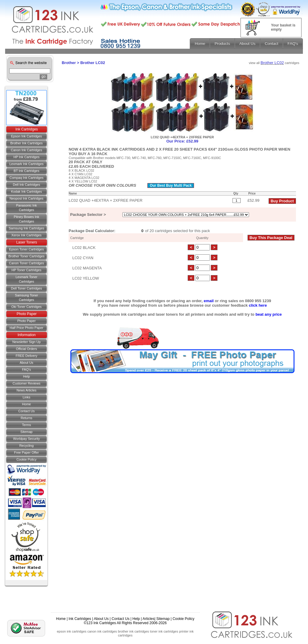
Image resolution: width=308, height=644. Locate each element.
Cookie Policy (27, 459)
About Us (26, 363)
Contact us (26, 411)
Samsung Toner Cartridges (27, 297)
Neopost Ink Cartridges (27, 198)
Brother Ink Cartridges (26, 143)
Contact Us (120, 619)
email (209, 301)
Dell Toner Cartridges (26, 288)
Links (26, 397)
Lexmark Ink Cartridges (26, 164)
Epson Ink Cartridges (27, 136)
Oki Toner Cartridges (27, 307)
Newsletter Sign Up (26, 342)
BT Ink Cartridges (26, 171)
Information (26, 335)
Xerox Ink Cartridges (26, 235)
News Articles (26, 390)
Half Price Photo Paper (26, 328)
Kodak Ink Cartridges (27, 192)
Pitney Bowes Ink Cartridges (26, 219)
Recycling (26, 446)
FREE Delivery (26, 356)
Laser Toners (27, 242)
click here (258, 305)
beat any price (268, 314)
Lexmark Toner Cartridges (27, 279)
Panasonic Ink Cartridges (26, 208)
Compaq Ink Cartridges (26, 178)
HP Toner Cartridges (26, 270)
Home (26, 404)
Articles (148, 619)
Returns (27, 418)
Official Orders (26, 349)
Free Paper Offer (26, 452)
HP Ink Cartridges (27, 157)
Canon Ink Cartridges (26, 150)
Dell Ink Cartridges (26, 185)
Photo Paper (27, 314)
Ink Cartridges (27, 129)
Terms (26, 425)
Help (27, 376)
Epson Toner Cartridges (26, 249)
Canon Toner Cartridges (27, 263)
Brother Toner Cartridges (26, 256)
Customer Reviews (26, 383)
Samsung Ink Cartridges (26, 228)
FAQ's (26, 370)
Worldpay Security (26, 439)
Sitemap (26, 432)
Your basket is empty (283, 27)
